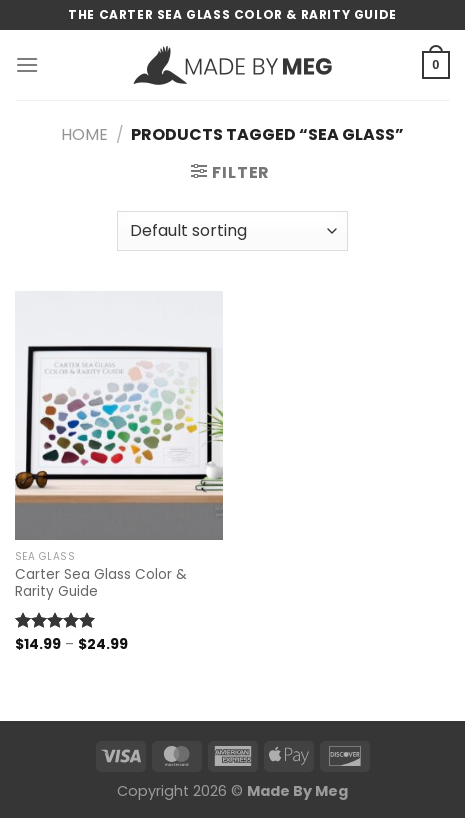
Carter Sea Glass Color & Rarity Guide (101, 583)
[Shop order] (232, 231)
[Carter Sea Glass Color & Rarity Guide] (119, 415)
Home (84, 134)
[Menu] (27, 64)
